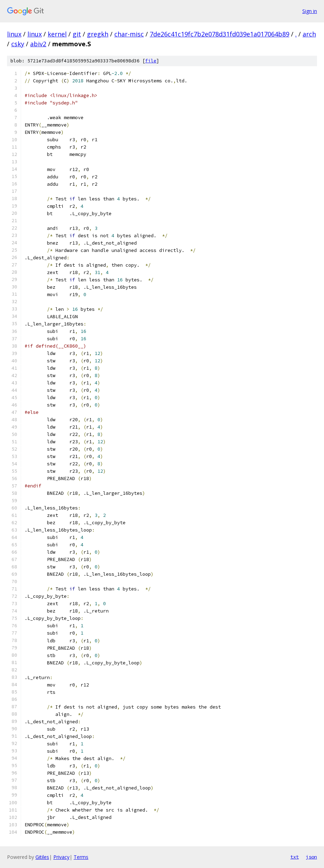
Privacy (61, 857)
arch (309, 34)
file (151, 61)
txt (295, 857)
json (311, 857)
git (77, 34)
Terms (81, 857)
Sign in (310, 11)
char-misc (129, 34)
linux (14, 34)
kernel (57, 34)
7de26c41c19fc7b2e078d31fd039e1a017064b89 (220, 34)
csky (18, 44)
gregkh (98, 34)
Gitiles (42, 857)
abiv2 (38, 44)
